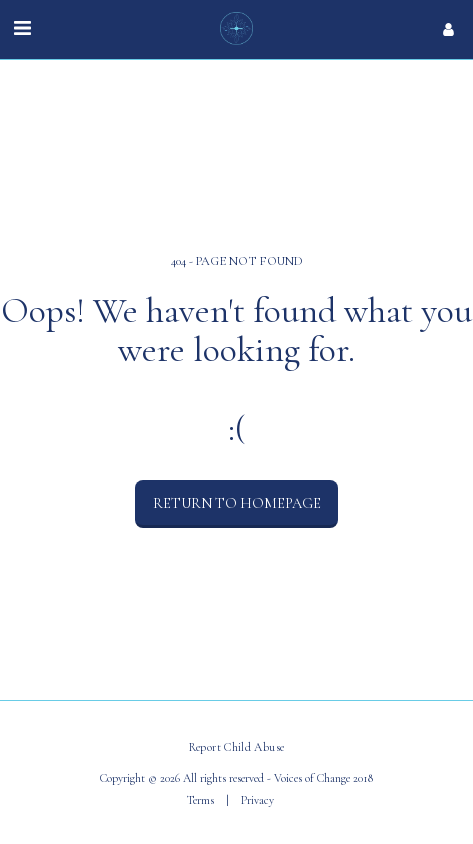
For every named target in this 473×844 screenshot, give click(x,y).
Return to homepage (237, 503)
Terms (200, 800)
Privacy (257, 800)
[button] (22, 29)
